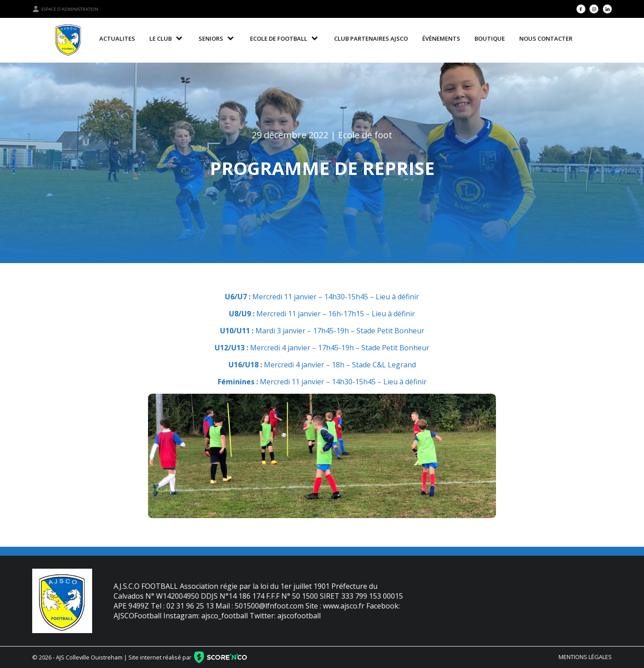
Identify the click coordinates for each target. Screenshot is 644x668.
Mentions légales (585, 657)
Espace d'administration (65, 9)
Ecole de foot (365, 135)
